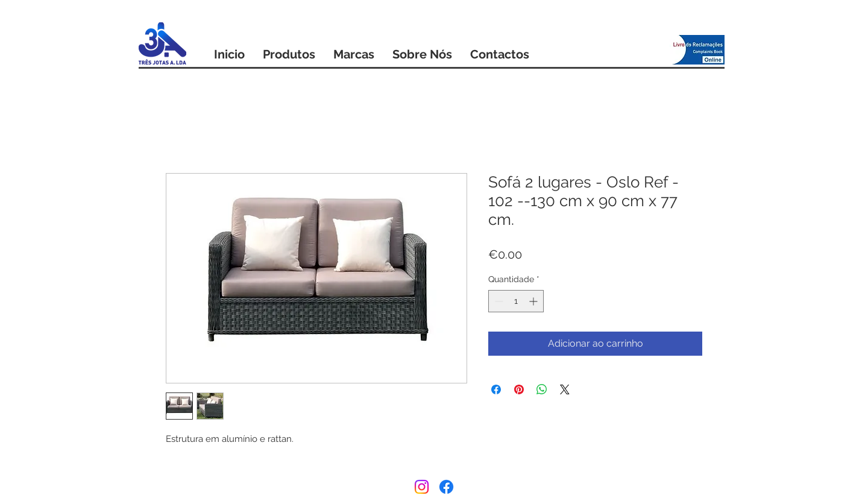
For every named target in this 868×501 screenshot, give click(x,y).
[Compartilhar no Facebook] (496, 389)
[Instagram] (422, 487)
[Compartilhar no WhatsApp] (542, 389)
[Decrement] (498, 301)
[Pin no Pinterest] (519, 389)
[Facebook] (446, 487)
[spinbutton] (516, 301)
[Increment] (534, 301)
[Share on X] (565, 389)
